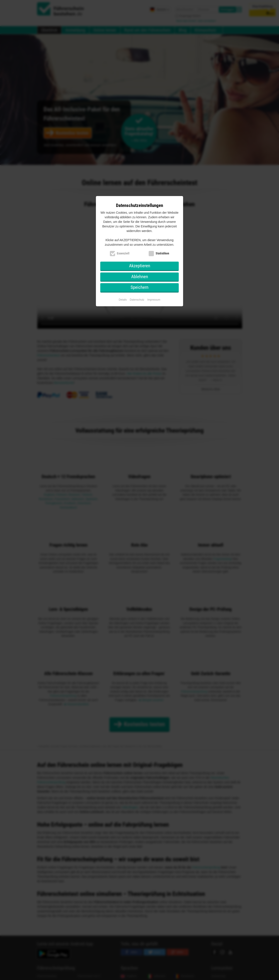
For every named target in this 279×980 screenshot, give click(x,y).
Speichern (139, 287)
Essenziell (123, 253)
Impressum (154, 300)
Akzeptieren (140, 266)
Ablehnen (140, 277)
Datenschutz (137, 300)
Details (123, 300)
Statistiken (162, 253)
